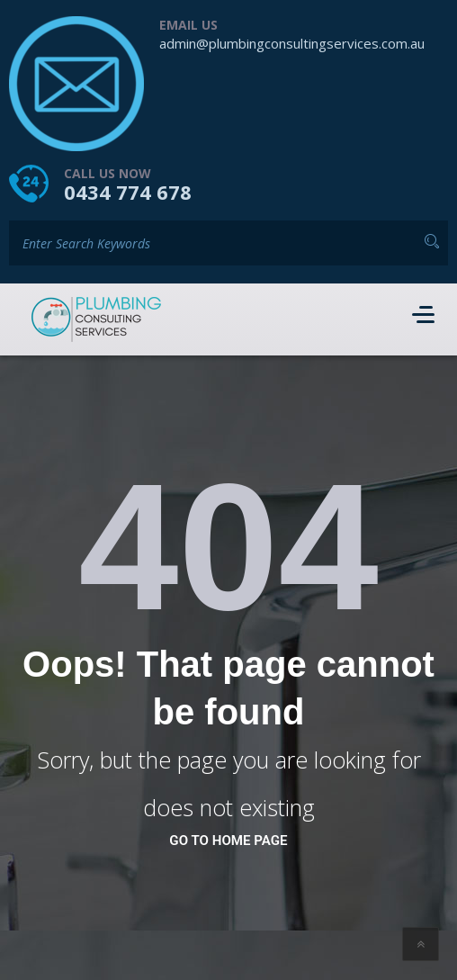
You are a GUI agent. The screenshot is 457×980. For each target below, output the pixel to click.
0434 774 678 (128, 192)
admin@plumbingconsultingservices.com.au (292, 43)
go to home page (228, 841)
